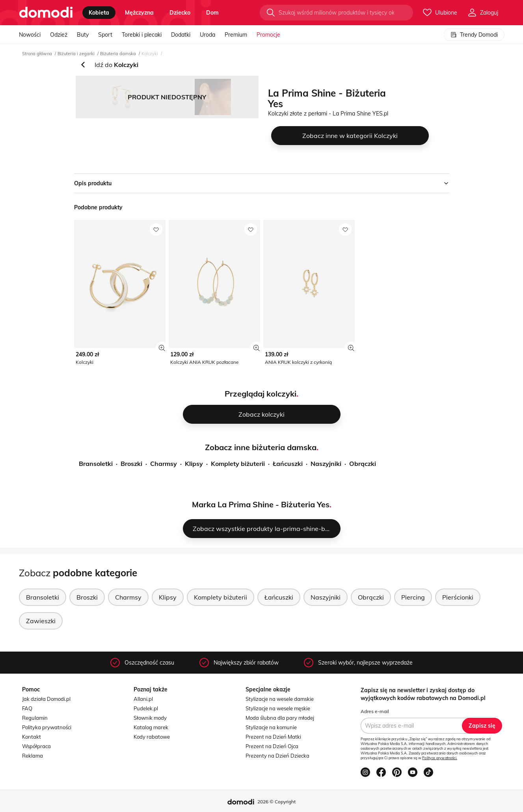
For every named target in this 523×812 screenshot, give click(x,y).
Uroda (208, 35)
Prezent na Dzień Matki (273, 737)
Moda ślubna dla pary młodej (280, 718)
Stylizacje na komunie (271, 727)
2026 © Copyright (276, 802)
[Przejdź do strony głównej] (46, 13)
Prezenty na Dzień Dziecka (277, 756)
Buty (83, 35)
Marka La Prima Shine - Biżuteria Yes (261, 504)
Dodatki (181, 35)
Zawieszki (41, 621)
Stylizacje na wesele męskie (278, 708)
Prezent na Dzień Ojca (272, 746)
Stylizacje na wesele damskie (280, 699)
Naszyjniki (326, 464)
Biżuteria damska (118, 54)
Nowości (30, 35)
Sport (105, 35)
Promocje (268, 35)
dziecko (180, 13)
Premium (236, 35)
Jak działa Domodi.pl (46, 699)
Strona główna (37, 54)
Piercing (413, 597)
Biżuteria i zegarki (76, 54)
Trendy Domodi (474, 35)
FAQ (27, 708)
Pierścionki (458, 597)
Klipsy (194, 464)
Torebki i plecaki (142, 35)
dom (212, 13)
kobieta (99, 13)
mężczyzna (139, 13)
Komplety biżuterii (238, 464)
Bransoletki (96, 464)
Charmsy (164, 464)
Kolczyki (150, 54)
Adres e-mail (375, 711)
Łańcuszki (288, 464)
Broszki (131, 464)
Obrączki (363, 464)
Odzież (59, 35)
